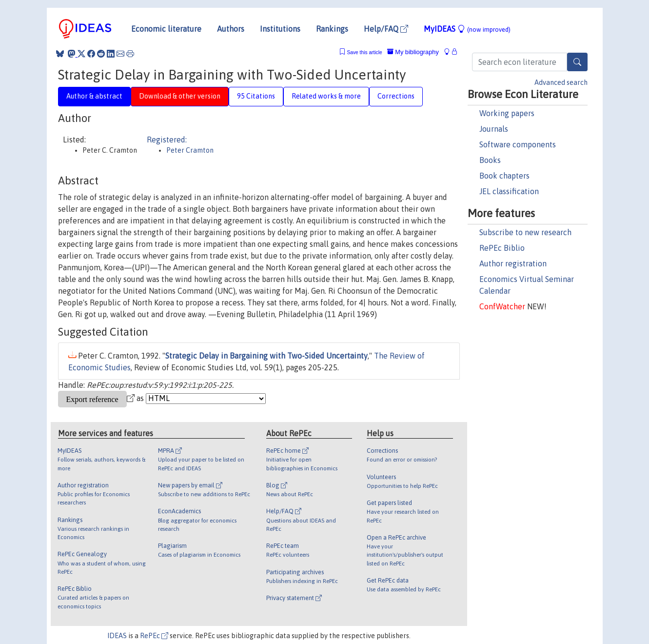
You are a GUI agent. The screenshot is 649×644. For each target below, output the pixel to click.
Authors (231, 29)
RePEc (154, 636)
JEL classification (509, 191)
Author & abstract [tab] (94, 96)
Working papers (507, 113)
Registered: (167, 140)
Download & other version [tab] (180, 96)
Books (490, 160)
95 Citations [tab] (256, 96)
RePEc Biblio (502, 248)
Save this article (364, 52)
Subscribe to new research (525, 232)
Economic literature (166, 29)
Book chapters (504, 176)
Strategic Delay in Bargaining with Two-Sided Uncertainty (266, 356)
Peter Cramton (190, 150)
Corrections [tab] (396, 96)
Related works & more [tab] (326, 96)
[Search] (577, 62)
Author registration (513, 263)
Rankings (332, 29)
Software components (518, 144)
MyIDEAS (467, 29)
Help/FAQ (386, 29)
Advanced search (561, 82)
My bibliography (413, 52)
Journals (494, 129)
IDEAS (117, 636)
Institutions (280, 29)
